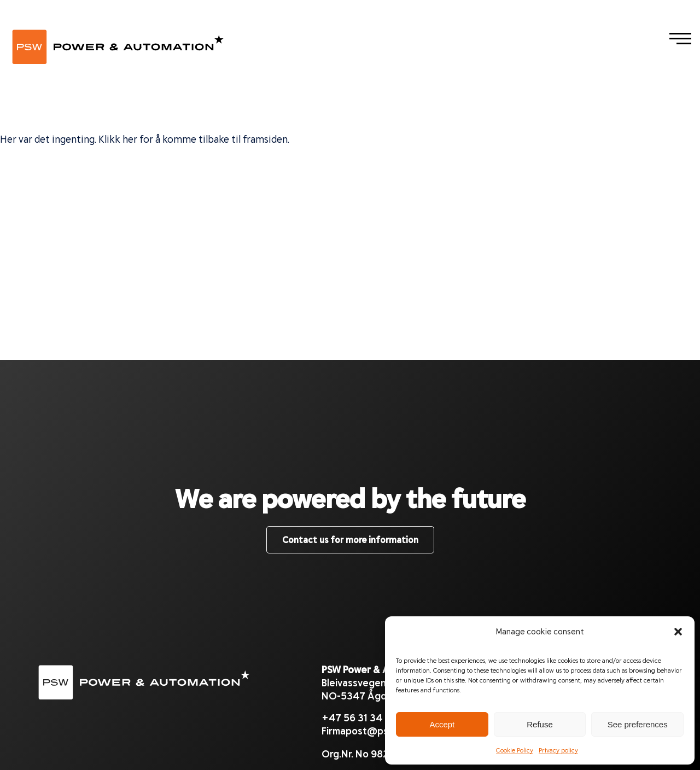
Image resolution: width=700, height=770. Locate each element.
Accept (442, 724)
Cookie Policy (515, 750)
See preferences (638, 724)
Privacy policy (558, 750)
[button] (678, 631)
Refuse (540, 724)
